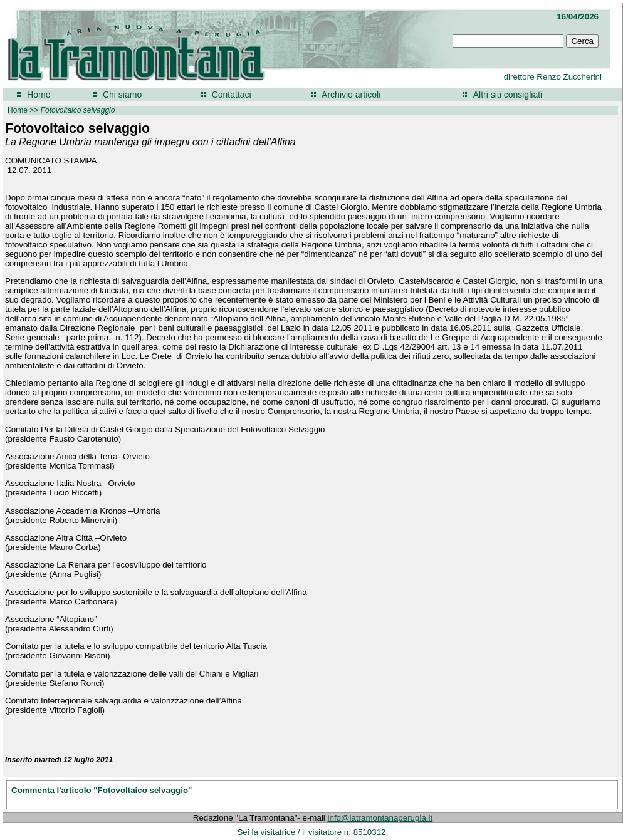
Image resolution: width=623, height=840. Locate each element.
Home (39, 95)
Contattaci (232, 95)
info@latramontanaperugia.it (380, 818)
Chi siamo (122, 95)
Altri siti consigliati (508, 95)
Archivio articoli (351, 95)
